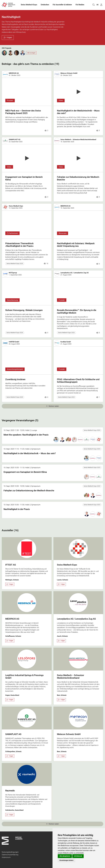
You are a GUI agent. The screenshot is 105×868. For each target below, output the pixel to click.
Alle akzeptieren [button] (65, 856)
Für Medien (80, 5)
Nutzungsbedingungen (10, 852)
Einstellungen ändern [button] (66, 860)
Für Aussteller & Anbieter (62, 5)
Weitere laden (53, 406)
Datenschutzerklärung (10, 855)
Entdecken (45, 5)
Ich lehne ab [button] (78, 856)
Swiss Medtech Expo (29, 5)
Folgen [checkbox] (10, 584)
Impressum (6, 857)
